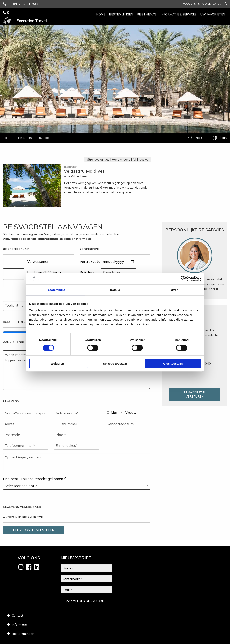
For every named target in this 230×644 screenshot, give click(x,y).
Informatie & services (179, 14)
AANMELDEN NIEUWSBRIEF (86, 601)
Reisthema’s (147, 14)
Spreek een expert (213, 4)
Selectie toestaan (115, 363)
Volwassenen (38, 261)
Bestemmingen (121, 14)
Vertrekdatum (90, 261)
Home (101, 14)
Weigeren (57, 363)
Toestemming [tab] (56, 290)
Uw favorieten (213, 14)
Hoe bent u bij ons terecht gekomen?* (35, 479)
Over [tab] (174, 290)
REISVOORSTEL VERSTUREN (34, 530)
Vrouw (129, 412)
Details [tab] (115, 290)
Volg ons (190, 4)
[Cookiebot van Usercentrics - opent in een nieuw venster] (184, 278)
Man (113, 412)
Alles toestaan (173, 363)
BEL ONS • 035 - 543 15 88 (20, 4)
